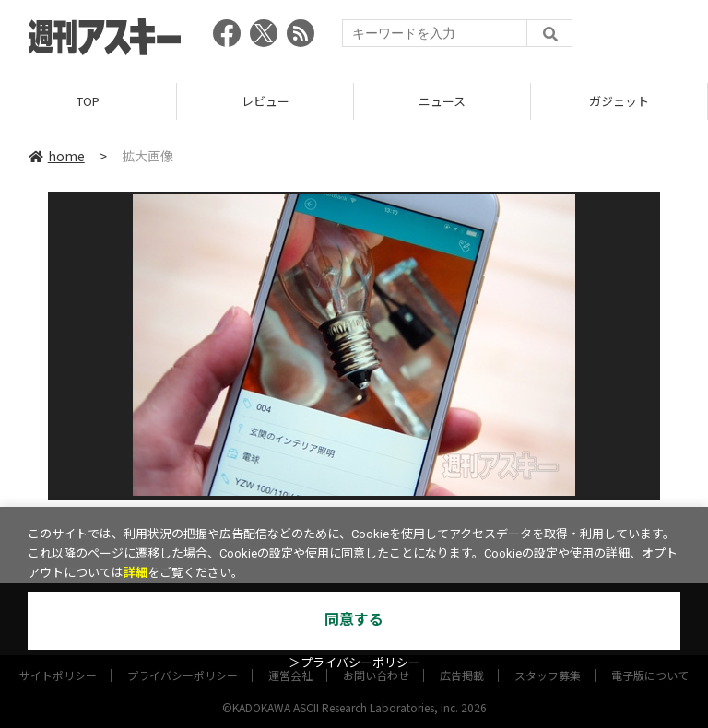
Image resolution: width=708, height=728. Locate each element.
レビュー (265, 101)
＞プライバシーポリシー (354, 663)
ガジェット (619, 101)
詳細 (136, 573)
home (57, 156)
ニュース (442, 101)
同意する (354, 620)
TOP (88, 101)
